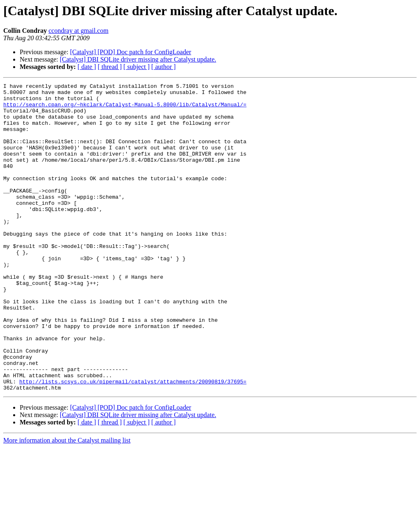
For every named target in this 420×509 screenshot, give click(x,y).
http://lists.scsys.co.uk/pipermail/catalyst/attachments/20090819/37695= (133, 442)
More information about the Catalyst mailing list (67, 502)
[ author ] (164, 67)
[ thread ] (110, 67)
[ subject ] (137, 67)
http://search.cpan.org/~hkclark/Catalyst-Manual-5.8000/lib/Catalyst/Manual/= (125, 109)
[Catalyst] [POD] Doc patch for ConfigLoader (131, 52)
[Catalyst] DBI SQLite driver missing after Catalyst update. (138, 59)
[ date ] (87, 67)
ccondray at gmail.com (78, 31)
